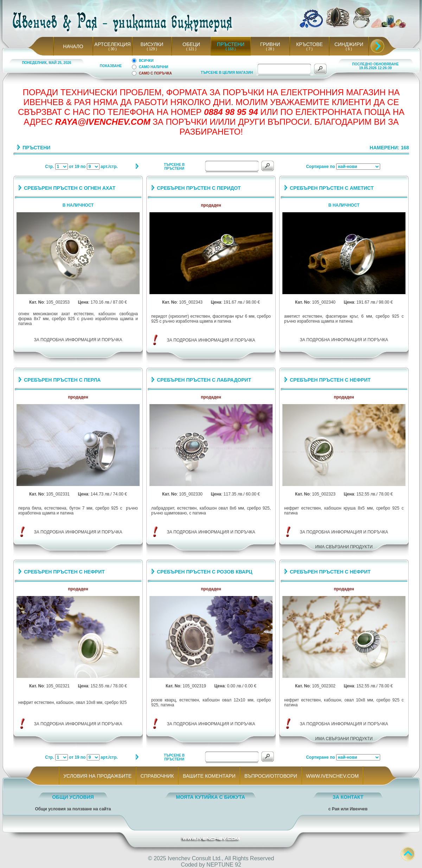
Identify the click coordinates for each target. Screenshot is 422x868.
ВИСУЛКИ (152, 44)
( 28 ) (270, 49)
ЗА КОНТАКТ (348, 797)
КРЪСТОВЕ (309, 44)
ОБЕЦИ (191, 44)
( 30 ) (113, 49)
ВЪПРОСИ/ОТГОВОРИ (271, 776)
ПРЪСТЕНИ (231, 44)
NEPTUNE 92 (224, 865)
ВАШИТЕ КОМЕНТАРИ (209, 776)
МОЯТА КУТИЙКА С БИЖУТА (210, 797)
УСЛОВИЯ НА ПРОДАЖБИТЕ (98, 776)
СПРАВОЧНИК (157, 776)
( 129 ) (152, 49)
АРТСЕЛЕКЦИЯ (112, 44)
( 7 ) (309, 49)
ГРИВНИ (270, 44)
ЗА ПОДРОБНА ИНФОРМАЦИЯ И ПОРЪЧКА (78, 340)
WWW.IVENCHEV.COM (333, 776)
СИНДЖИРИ (349, 44)
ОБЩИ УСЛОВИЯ (73, 797)
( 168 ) (231, 49)
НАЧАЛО (73, 46)
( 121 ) (191, 49)
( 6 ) (349, 49)
